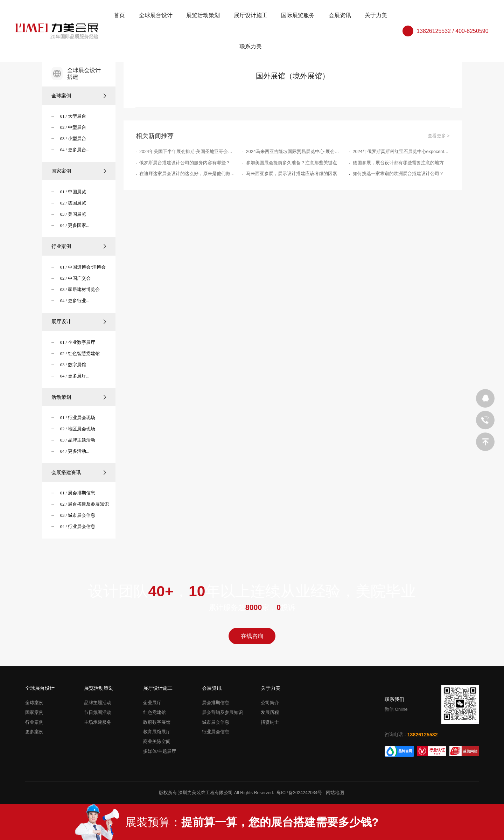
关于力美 (376, 15)
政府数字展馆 (157, 722)
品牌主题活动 (98, 703)
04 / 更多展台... (75, 150)
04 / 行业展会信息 (78, 527)
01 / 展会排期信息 (78, 493)
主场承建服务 (98, 722)
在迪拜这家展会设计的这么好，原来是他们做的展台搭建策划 (188, 174)
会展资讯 (340, 15)
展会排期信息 (216, 703)
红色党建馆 (155, 713)
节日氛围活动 (98, 713)
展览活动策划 (203, 15)
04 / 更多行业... (75, 301)
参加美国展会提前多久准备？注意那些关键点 (292, 163)
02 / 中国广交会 (75, 278)
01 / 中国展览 (73, 192)
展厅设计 (79, 321)
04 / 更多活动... (75, 451)
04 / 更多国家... (75, 225)
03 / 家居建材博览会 (80, 290)
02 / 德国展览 (73, 203)
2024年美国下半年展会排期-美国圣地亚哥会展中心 (188, 152)
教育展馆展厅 (157, 732)
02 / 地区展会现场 (78, 429)
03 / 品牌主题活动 (78, 440)
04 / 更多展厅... (75, 376)
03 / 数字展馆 (73, 365)
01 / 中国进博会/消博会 (83, 267)
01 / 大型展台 (73, 116)
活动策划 (79, 397)
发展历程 (270, 713)
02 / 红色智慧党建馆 (80, 354)
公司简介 (270, 703)
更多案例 (34, 732)
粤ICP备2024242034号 (299, 793)
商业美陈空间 (157, 742)
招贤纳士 (270, 722)
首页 (119, 15)
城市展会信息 (216, 722)
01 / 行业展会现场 (78, 418)
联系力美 (251, 46)
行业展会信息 (216, 732)
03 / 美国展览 (73, 214)
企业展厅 (152, 703)
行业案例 (79, 246)
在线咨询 (252, 636)
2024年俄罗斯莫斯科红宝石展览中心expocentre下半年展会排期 (401, 152)
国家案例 (79, 171)
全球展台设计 (156, 15)
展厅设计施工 (251, 15)
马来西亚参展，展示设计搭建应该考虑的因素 (292, 174)
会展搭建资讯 (79, 472)
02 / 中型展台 (73, 127)
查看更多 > (439, 136)
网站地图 (335, 793)
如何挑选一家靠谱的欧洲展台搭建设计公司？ (398, 174)
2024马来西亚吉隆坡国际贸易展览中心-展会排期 (295, 152)
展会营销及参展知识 (222, 713)
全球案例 (79, 96)
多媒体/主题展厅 (160, 751)
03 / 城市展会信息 (78, 515)
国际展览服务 (298, 15)
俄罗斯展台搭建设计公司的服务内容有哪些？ (185, 163)
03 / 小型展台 (73, 139)
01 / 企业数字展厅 (78, 342)
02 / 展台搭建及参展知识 (85, 504)
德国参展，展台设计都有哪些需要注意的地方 (398, 163)
